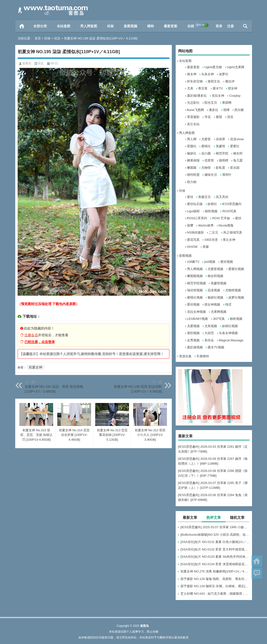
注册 (231, 26)
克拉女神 (218, 96)
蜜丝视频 (227, 262)
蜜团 (219, 117)
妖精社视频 (230, 326)
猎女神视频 (212, 304)
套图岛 (27, 63)
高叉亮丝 (222, 197)
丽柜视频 (211, 211)
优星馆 (209, 160)
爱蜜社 (235, 146)
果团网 (227, 103)
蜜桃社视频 (195, 297)
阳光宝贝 (211, 103)
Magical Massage (231, 340)
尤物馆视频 (233, 290)
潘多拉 (213, 110)
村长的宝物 (195, 81)
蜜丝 (238, 218)
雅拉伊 (230, 81)
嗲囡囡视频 (195, 276)
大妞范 (209, 333)
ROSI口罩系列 (197, 218)
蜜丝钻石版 (195, 204)
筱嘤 (190, 225)
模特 (151, 26)
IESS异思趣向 (232, 204)
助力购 (192, 182)
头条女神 (208, 74)
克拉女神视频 (196, 312)
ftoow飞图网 (195, 110)
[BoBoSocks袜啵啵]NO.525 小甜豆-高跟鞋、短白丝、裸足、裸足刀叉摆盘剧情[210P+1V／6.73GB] (215, 535)
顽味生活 (211, 175)
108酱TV (193, 262)
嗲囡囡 (192, 168)
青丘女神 (229, 240)
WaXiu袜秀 (206, 225)
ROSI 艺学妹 (221, 218)
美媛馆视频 (219, 283)
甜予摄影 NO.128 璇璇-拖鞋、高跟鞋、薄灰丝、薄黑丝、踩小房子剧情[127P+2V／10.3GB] (215, 579)
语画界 (220, 139)
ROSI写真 (229, 211)
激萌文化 (214, 81)
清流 (230, 117)
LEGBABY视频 (198, 319)
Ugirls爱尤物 (213, 67)
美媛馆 (220, 146)
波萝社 (224, 74)
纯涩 (228, 304)
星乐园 (235, 168)
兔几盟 (238, 160)
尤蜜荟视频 (215, 269)
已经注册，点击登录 (40, 342)
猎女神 (233, 88)
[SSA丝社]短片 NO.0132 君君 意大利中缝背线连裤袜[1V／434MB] (215, 549)
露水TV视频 (216, 347)
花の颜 (206, 153)
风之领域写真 (233, 232)
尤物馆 (206, 168)
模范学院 (222, 153)
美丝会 (209, 340)
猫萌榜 (224, 160)
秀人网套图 (89, 26)
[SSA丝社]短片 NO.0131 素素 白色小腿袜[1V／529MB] (215, 542)
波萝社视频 (236, 297)
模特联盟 (193, 175)
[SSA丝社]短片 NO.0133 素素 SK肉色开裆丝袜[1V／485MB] (215, 557)
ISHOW (192, 247)
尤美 (190, 88)
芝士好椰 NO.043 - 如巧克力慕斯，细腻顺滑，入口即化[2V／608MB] (215, 594)
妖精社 (212, 204)
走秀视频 (193, 340)
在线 (198, 26)
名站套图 (64, 26)
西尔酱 (239, 110)
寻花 (208, 117)
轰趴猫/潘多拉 (197, 96)
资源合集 (185, 356)
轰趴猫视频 (195, 347)
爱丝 (190, 197)
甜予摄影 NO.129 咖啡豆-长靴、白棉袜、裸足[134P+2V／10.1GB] (215, 586)
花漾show (237, 139)
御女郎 (238, 153)
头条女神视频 (228, 333)
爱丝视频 (193, 304)
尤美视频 (211, 326)
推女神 (192, 74)
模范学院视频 (196, 283)
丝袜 (110, 26)
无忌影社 (193, 103)
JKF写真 (219, 319)
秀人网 (192, 139)
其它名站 (193, 124)
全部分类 (40, 26)
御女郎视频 (215, 276)
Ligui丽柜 (193, 211)
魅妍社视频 (215, 297)
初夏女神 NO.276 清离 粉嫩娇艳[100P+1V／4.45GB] (215, 571)
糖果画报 (193, 160)
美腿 (206, 247)
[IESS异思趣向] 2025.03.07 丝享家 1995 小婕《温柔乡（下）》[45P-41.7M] (215, 527)
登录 (219, 26)
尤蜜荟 (206, 139)
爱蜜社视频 (236, 269)
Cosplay (235, 96)
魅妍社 (192, 153)
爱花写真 (193, 240)
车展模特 (203, 356)
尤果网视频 (219, 312)
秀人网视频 (195, 269)
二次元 (213, 232)
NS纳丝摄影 (195, 232)
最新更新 (171, 26)
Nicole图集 (226, 225)
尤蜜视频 (193, 326)
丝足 (57, 38)
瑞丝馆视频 (195, 290)
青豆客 (203, 88)
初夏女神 (36, 367)
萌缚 (226, 110)
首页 (22, 26)
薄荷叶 (227, 175)
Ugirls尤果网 (236, 67)
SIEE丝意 (211, 240)
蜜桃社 (206, 146)
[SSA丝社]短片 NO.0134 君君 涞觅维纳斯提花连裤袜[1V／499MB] (215, 564)
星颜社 (192, 146)
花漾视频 (214, 290)
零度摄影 (193, 117)
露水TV (218, 88)
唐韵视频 (193, 333)
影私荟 (220, 168)
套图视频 (130, 26)
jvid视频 (210, 262)
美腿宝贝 (204, 197)
